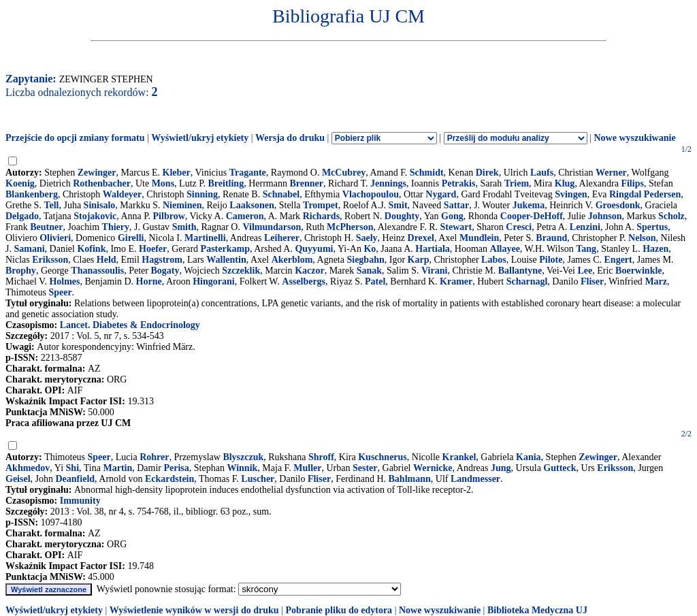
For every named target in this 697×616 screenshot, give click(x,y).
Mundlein (479, 238)
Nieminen (182, 205)
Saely (367, 238)
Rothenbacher (102, 183)
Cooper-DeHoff (532, 216)
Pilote (551, 260)
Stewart (456, 227)
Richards (321, 216)
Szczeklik (241, 271)
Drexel (421, 238)
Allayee (505, 249)
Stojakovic (95, 216)
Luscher (258, 479)
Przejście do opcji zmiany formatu (75, 138)
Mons (163, 183)
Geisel (18, 479)
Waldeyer (123, 194)
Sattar (456, 205)
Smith (184, 227)
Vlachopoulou (371, 194)
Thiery (116, 227)
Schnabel (281, 194)
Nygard (441, 194)
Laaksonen (252, 205)
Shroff (321, 457)
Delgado (22, 216)
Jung (501, 468)
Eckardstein (169, 479)
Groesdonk (618, 205)
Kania (529, 457)
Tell (51, 205)
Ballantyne (520, 271)
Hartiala (433, 249)
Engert (618, 260)
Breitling (226, 183)
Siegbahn (365, 260)
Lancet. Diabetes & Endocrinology (130, 325)
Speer (60, 292)
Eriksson (50, 260)
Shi (72, 468)
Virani (434, 271)
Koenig (20, 183)
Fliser (592, 281)
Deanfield (76, 479)
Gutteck (560, 468)
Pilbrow (169, 216)
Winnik (242, 468)
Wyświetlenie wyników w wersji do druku (194, 610)
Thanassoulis (97, 271)
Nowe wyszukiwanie (634, 138)
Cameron (245, 216)
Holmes (64, 281)
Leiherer (282, 238)
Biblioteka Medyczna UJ (537, 610)
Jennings (388, 183)
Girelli (131, 238)
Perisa (177, 468)
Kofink (91, 249)
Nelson (642, 238)
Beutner (46, 227)
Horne (149, 281)
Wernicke (433, 468)
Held (107, 260)
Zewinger (97, 173)
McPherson (350, 227)
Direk (487, 173)
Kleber (177, 173)
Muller (307, 468)
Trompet (321, 205)
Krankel (459, 457)
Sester (365, 468)
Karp (419, 260)
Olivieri (55, 238)
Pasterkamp (225, 249)
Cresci (519, 227)
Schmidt (427, 173)
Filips (632, 183)
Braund (551, 238)
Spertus (652, 227)
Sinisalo (100, 205)
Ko (370, 249)
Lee (585, 271)
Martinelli (205, 238)
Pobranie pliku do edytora (339, 610)
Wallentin (226, 260)
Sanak (369, 271)
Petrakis (459, 183)
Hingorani (213, 281)
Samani (29, 249)
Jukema (529, 205)
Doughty (402, 216)
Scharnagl (527, 281)
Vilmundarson (272, 227)
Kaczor (310, 271)
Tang (586, 249)
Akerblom (292, 260)
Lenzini (585, 227)
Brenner (306, 183)
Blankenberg (32, 194)
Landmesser (475, 479)
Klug (565, 183)
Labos (494, 260)
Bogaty (165, 271)
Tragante (248, 173)
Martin (117, 468)
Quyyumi (314, 249)
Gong (452, 216)
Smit (398, 205)
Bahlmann (410, 479)
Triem (517, 183)
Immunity (80, 501)
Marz (656, 281)
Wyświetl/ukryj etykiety (200, 138)
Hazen (655, 249)
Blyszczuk (243, 457)
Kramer (456, 281)
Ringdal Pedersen (645, 194)
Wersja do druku (290, 138)
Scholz (671, 216)
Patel (375, 281)
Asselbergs (304, 281)
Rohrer (154, 457)
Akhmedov (28, 468)
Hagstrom (162, 260)
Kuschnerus (383, 457)
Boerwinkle (638, 271)
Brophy (21, 271)
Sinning (202, 194)
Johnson (605, 216)
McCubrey (344, 173)
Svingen (571, 194)
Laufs (542, 173)
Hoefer (153, 249)
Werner (611, 173)
